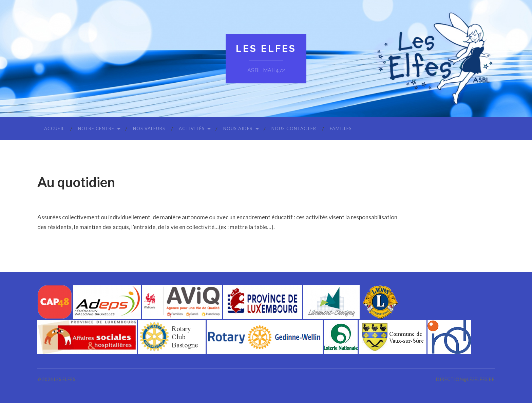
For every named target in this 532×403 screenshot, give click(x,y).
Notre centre (96, 128)
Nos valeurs (149, 128)
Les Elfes (266, 49)
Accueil (54, 128)
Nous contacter (294, 128)
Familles (341, 128)
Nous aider (238, 128)
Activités (192, 128)
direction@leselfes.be (465, 379)
